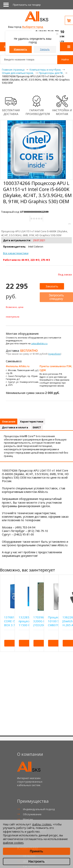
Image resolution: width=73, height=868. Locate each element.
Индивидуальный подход (39, 809)
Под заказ (65, 274)
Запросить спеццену (56, 297)
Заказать (52, 286)
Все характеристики (16, 253)
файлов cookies (13, 843)
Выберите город (33, 27)
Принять (37, 851)
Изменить (20, 49)
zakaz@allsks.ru (39, 343)
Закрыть (45, 49)
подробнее (55, 354)
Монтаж (28, 819)
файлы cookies (42, 824)
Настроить (36, 861)
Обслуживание (32, 814)
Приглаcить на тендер (27, 5)
